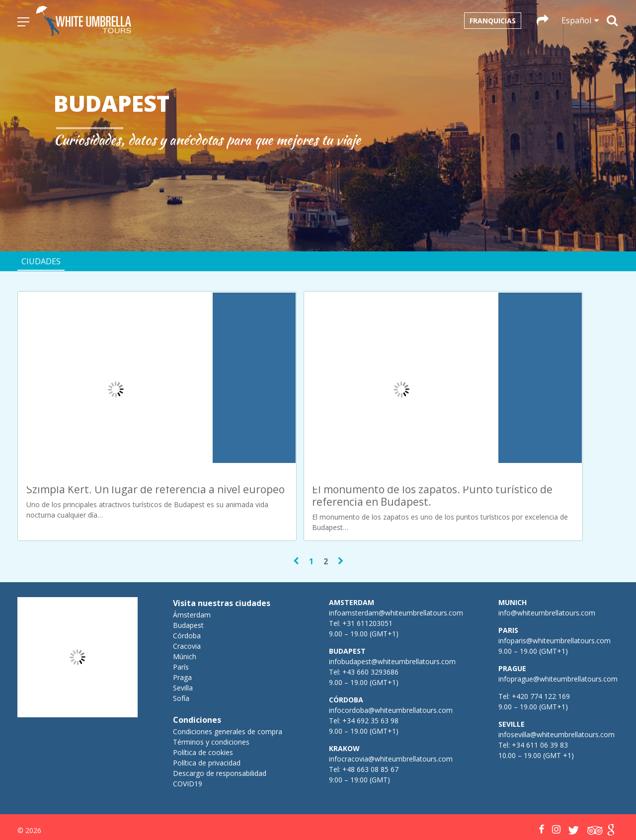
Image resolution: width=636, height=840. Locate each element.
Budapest (188, 581)
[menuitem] (283, 815)
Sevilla (183, 644)
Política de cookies (203, 709)
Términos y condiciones (211, 698)
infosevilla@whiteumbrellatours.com (556, 691)
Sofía (181, 654)
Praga (182, 634)
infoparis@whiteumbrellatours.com (555, 597)
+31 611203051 (367, 579)
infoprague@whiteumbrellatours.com (558, 635)
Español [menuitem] (289, 814)
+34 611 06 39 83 (540, 701)
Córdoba (187, 592)
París (181, 623)
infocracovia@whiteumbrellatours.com (391, 715)
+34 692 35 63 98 (370, 677)
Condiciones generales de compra (228, 688)
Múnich (185, 613)
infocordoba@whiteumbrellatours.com (391, 666)
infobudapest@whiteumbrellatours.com (392, 618)
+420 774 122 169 (540, 652)
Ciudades (41, 261)
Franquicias (493, 21)
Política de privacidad (207, 719)
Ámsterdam (192, 571)
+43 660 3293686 (370, 628)
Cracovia (187, 602)
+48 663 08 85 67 (370, 725)
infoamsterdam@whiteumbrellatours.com (396, 569)
